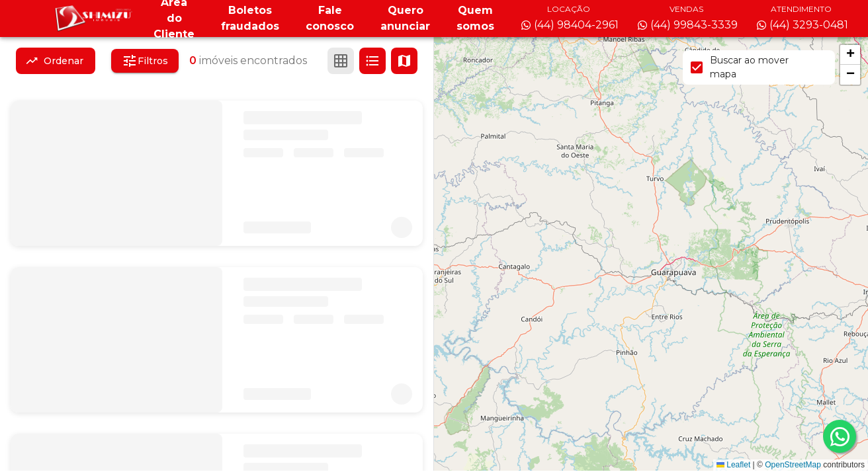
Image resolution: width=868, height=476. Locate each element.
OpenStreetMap (793, 465)
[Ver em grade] (341, 61)
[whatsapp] (840, 436)
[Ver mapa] (404, 61)
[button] (850, 55)
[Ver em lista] (372, 61)
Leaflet (733, 465)
